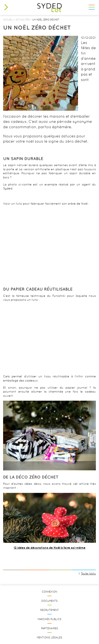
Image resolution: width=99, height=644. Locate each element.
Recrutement (50, 610)
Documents (49, 601)
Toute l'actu (88, 574)
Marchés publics (49, 619)
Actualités (23, 20)
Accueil (8, 20)
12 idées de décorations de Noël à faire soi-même (50, 548)
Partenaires (50, 628)
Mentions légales (49, 638)
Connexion (49, 592)
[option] (41, 73)
